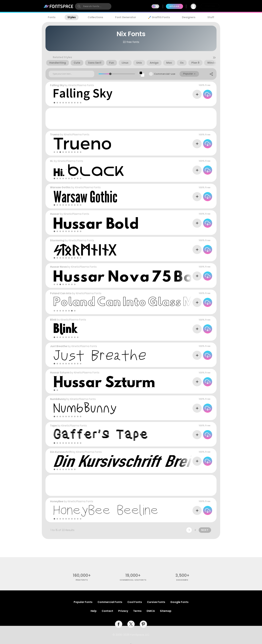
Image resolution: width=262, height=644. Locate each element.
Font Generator (126, 17)
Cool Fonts (135, 602)
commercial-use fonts (133, 580)
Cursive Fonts (156, 602)
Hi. (52, 161)
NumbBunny (58, 399)
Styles (72, 17)
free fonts (82, 580)
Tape (53, 426)
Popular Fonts (83, 602)
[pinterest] (143, 624)
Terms (137, 611)
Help (94, 611)
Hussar (55, 214)
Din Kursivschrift (61, 452)
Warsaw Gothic (60, 187)
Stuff (211, 17)
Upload (174, 6)
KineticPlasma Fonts (81, 85)
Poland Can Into (61, 293)
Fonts (52, 17)
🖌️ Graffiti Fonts (159, 17)
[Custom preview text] (72, 74)
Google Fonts (179, 602)
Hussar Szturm (60, 373)
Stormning (57, 240)
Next (205, 530)
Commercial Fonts (110, 602)
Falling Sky (57, 85)
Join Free (210, 6)
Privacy (123, 611)
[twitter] (131, 624)
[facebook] (119, 624)
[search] (93, 6)
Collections (95, 17)
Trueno (55, 134)
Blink (53, 320)
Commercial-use (165, 74)
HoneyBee (57, 501)
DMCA (151, 611)
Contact (107, 611)
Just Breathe (59, 346)
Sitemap (166, 611)
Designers (189, 17)
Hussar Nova (58, 267)
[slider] (110, 74)
